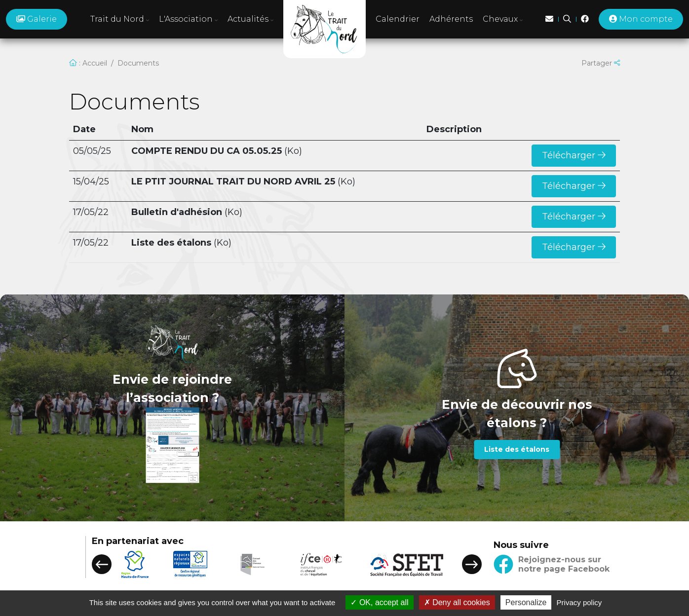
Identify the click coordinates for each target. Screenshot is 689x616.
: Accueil (88, 63)
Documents (138, 63)
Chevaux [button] (503, 19)
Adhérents (451, 19)
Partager (601, 63)
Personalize (526, 602)
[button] (102, 564)
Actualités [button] (250, 19)
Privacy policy (579, 602)
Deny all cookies (457, 602)
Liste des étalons (517, 449)
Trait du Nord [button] (120, 19)
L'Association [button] (188, 19)
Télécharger (574, 155)
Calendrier (398, 19)
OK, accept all (379, 602)
